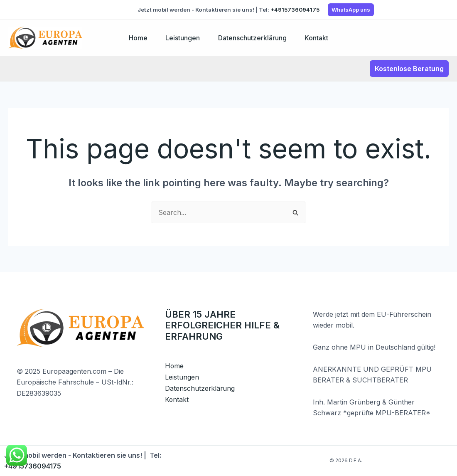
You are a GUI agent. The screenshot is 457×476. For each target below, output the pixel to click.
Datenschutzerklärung (253, 38)
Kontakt (319, 38)
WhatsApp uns (351, 10)
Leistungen (182, 38)
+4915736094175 (295, 10)
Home (135, 38)
